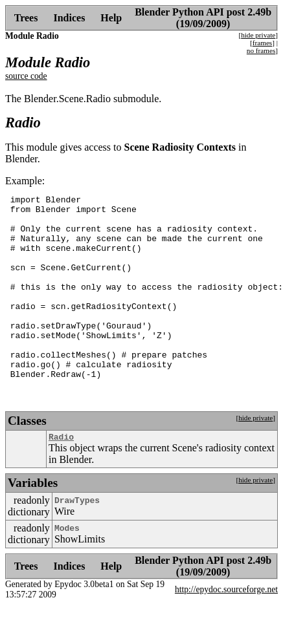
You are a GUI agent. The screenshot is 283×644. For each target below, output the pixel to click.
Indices (69, 18)
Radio (61, 475)
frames (262, 43)
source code (26, 76)
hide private (258, 35)
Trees (26, 18)
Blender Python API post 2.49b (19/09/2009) (203, 18)
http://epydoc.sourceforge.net (226, 628)
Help (111, 18)
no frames (261, 50)
